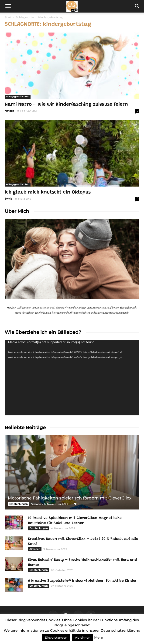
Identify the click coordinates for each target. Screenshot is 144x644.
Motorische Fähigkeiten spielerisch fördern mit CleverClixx (70, 498)
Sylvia (8, 199)
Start (8, 17)
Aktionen (35, 549)
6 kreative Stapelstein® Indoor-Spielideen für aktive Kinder (82, 581)
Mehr (99, 637)
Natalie (9, 111)
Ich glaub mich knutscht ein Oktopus (48, 192)
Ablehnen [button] (83, 637)
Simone (36, 504)
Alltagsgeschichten (18, 97)
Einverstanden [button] (56, 637)
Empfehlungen (19, 504)
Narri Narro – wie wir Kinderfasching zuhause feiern (66, 105)
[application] (72, 378)
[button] (137, 6)
